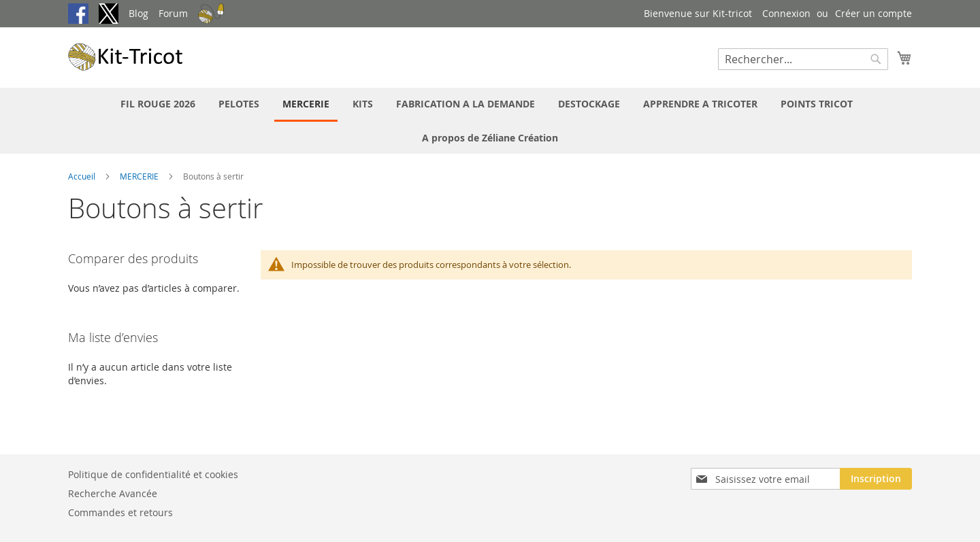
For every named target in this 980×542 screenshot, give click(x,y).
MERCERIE (140, 176)
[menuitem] (158, 104)
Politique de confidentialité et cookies (153, 474)
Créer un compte (873, 13)
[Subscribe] (876, 479)
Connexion (786, 13)
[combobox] (803, 59)
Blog (138, 13)
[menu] (490, 121)
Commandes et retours (120, 512)
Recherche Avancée (113, 493)
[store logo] (126, 57)
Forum (173, 13)
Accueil (83, 176)
